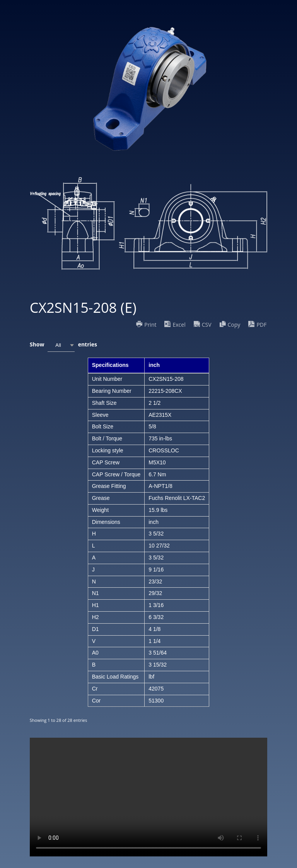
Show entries (63, 345)
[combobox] (61, 345)
